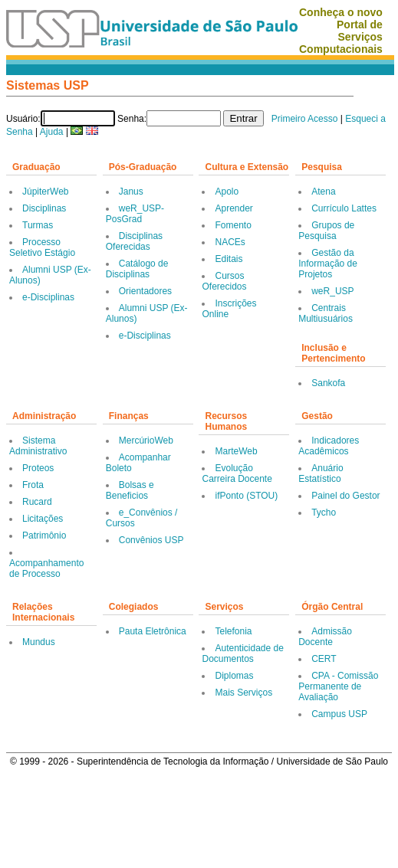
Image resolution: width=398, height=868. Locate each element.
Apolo (227, 192)
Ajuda (52, 132)
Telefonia (233, 631)
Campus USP (339, 714)
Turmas (38, 225)
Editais (229, 259)
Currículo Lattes (344, 208)
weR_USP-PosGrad (135, 214)
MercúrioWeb (146, 441)
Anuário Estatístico (321, 473)
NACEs (230, 242)
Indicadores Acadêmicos (329, 446)
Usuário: (23, 119)
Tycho (324, 513)
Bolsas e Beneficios (130, 490)
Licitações (43, 519)
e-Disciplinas (48, 297)
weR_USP (332, 291)
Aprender (234, 208)
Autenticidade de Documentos (242, 653)
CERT (324, 659)
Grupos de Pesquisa (326, 231)
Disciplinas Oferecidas (134, 241)
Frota (33, 485)
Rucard (37, 502)
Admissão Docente (325, 637)
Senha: (132, 119)
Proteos (38, 468)
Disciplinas (44, 208)
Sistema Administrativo (38, 446)
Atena (323, 192)
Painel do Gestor (345, 496)
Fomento (233, 225)
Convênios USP (151, 540)
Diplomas (234, 676)
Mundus (39, 642)
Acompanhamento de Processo (46, 568)
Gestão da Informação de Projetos (328, 264)
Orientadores (145, 291)
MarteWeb (236, 451)
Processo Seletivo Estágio (42, 247)
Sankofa (328, 383)
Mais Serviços (243, 693)
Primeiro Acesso (305, 119)
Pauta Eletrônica (153, 631)
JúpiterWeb (45, 192)
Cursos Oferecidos (224, 281)
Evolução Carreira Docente (237, 473)
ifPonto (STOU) (246, 496)
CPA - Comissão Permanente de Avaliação (338, 686)
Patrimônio (44, 536)
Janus (131, 192)
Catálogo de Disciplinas (137, 269)
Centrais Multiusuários (326, 313)
